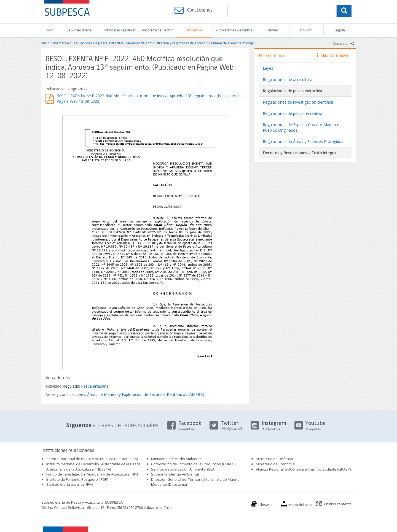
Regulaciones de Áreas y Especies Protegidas (303, 141)
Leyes (268, 68)
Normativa (194, 30)
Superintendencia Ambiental (175, 474)
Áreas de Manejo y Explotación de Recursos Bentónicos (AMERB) (146, 394)
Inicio (49, 30)
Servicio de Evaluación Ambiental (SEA (183, 469)
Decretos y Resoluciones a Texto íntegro (299, 153)
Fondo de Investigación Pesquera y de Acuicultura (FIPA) (93, 474)
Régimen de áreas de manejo (231, 43)
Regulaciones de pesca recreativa (293, 113)
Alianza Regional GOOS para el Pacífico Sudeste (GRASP (303, 469)
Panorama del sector (157, 30)
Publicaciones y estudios (234, 30)
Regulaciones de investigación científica (298, 102)
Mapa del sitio (300, 505)
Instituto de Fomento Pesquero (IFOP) (77, 479)
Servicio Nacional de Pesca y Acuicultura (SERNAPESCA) (92, 459)
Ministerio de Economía (275, 464)
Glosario (265, 505)
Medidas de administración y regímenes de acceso (166, 43)
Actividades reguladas (120, 30)
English (340, 30)
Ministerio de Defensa (274, 459)
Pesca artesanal (95, 386)
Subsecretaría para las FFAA (70, 484)
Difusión (306, 30)
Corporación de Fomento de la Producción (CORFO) (193, 464)
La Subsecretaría (79, 30)
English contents (338, 504)
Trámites (272, 30)
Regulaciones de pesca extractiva (98, 43)
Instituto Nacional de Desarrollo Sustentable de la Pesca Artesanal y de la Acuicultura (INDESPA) (93, 467)
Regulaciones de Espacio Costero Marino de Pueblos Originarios (302, 127)
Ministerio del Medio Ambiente (176, 459)
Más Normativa (332, 55)
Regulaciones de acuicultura (288, 79)
